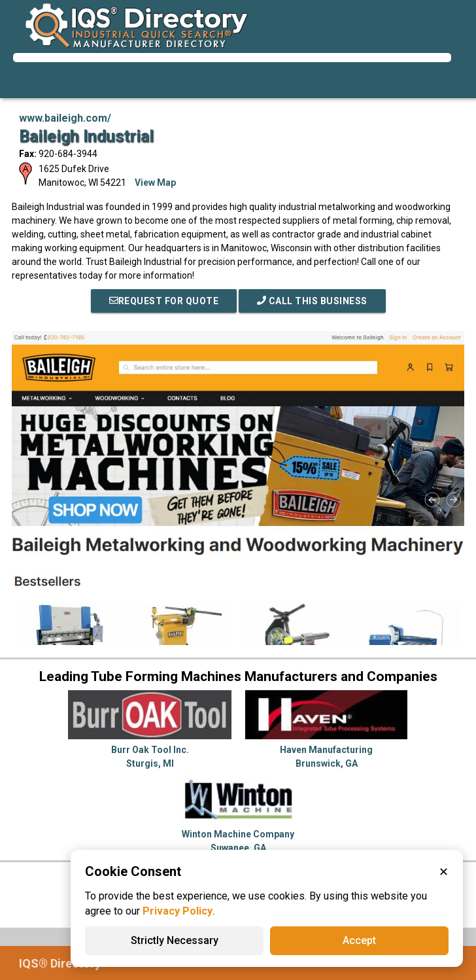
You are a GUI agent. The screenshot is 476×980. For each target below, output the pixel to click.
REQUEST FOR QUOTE (164, 301)
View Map (155, 183)
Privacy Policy (178, 911)
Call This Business (312, 301)
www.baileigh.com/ (65, 118)
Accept (359, 940)
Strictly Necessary (175, 940)
